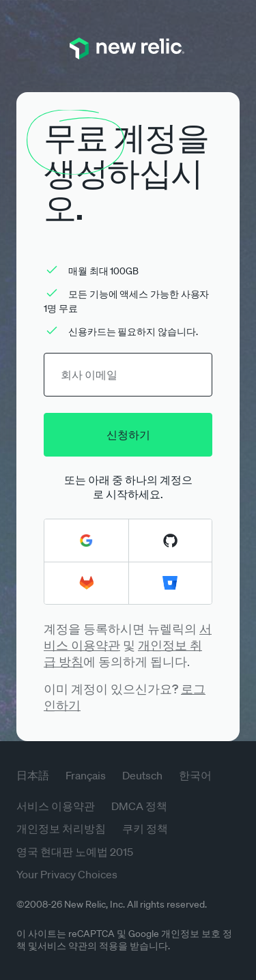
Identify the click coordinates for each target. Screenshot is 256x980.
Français (86, 775)
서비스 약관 (62, 946)
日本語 (33, 775)
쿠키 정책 (145, 828)
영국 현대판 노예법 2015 (75, 852)
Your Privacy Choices (67, 874)
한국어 (195, 775)
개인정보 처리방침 (61, 828)
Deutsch (142, 775)
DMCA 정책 (139, 806)
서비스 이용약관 (56, 806)
